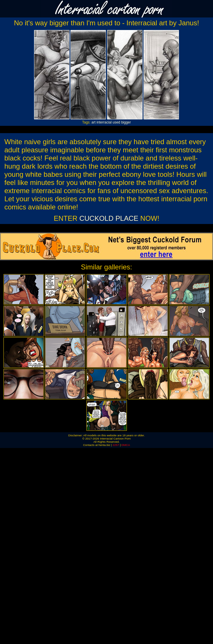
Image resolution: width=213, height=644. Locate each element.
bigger (126, 122)
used (116, 122)
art (93, 122)
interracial (104, 122)
